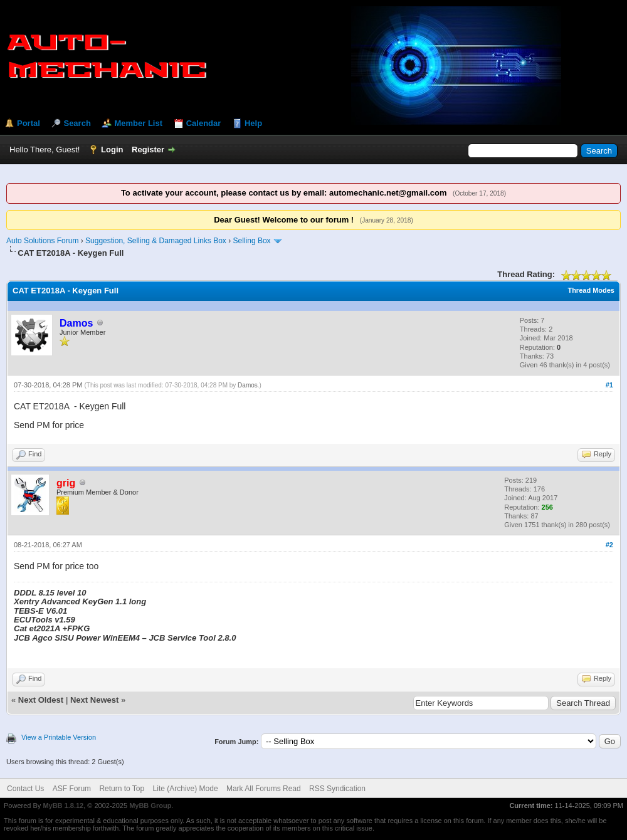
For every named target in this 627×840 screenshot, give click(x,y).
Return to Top (122, 789)
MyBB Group (150, 806)
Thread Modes (591, 290)
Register (148, 150)
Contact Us (25, 789)
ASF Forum (72, 789)
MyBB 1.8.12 (63, 806)
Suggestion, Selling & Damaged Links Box (156, 241)
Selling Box (252, 241)
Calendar (204, 123)
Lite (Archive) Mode (186, 789)
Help (253, 123)
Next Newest (94, 700)
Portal (29, 123)
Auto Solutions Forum (42, 241)
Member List (138, 123)
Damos (248, 385)
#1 (609, 385)
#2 (609, 545)
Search (77, 123)
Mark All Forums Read (264, 789)
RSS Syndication (337, 789)
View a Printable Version (59, 737)
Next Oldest (41, 700)
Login (112, 150)
